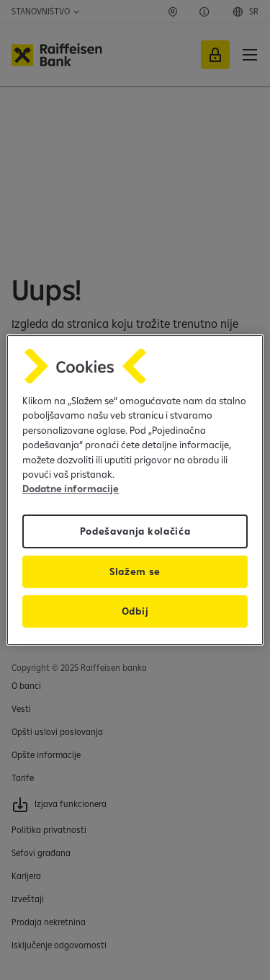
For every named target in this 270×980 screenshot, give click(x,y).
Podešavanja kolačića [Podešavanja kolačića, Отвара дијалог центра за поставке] (135, 531)
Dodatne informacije (71, 489)
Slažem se (135, 571)
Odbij (135, 611)
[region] (135, 490)
